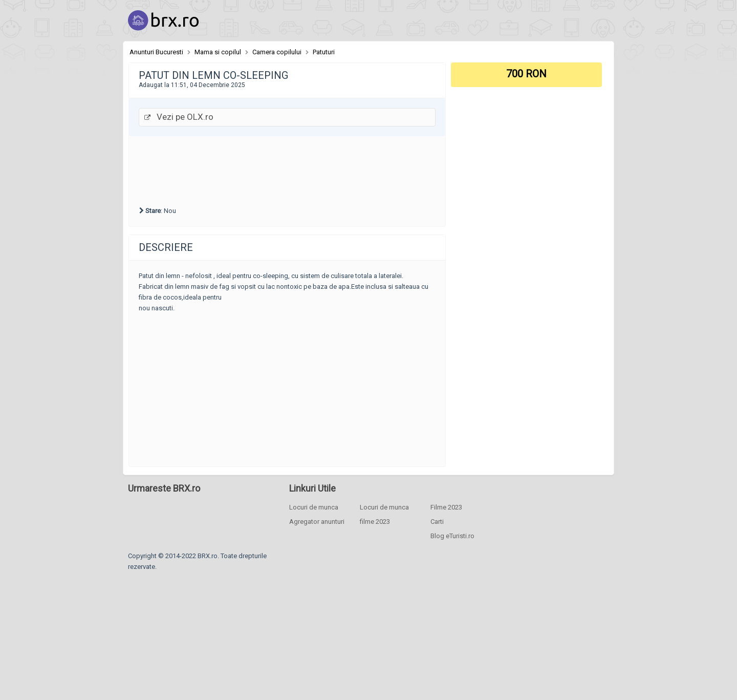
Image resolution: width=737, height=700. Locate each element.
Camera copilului (277, 52)
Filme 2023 (446, 507)
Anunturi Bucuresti (156, 52)
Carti (437, 522)
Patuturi (324, 52)
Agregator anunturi (317, 522)
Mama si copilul (218, 52)
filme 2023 (375, 522)
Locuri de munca (314, 507)
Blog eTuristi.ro (452, 536)
